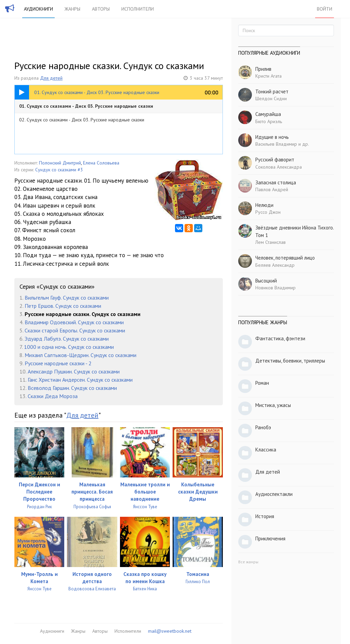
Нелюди (264, 205)
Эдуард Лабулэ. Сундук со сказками (67, 339)
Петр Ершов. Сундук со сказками (63, 306)
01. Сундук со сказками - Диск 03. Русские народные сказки (86, 106)
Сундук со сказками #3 (59, 170)
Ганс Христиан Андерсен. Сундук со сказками (80, 380)
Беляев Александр (275, 265)
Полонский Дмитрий (60, 163)
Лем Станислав (271, 242)
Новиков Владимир (275, 288)
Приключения (270, 538)
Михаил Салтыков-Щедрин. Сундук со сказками (80, 355)
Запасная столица (276, 182)
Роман (262, 383)
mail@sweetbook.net (170, 631)
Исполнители (138, 9)
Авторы (101, 9)
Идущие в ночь (272, 137)
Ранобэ (263, 427)
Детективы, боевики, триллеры (290, 361)
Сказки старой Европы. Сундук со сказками (75, 330)
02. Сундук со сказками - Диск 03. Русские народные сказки (82, 120)
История (265, 516)
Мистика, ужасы (273, 405)
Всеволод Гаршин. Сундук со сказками (72, 388)
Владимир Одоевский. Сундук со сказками (74, 322)
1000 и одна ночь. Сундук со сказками (69, 347)
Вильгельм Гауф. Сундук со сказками (67, 298)
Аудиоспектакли (274, 494)
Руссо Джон (268, 212)
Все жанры (248, 562)
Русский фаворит (275, 160)
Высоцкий (266, 281)
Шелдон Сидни (271, 98)
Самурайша (268, 114)
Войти (325, 9)
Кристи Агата (268, 76)
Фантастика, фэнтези (280, 338)
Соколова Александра (279, 167)
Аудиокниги (38, 9)
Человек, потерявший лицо (285, 258)
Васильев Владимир (276, 144)
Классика (266, 450)
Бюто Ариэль (269, 121)
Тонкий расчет (272, 91)
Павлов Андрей (272, 189)
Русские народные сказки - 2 (58, 363)
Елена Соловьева (101, 163)
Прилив (263, 69)
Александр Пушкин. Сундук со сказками (74, 371)
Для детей (51, 78)
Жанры (72, 9)
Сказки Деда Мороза (53, 396)
